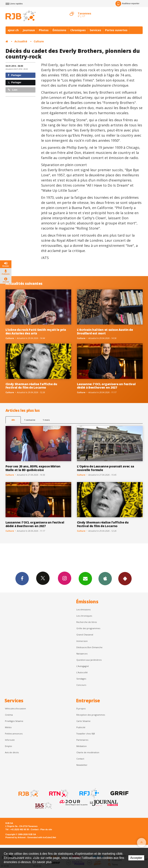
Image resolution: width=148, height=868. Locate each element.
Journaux (29, 30)
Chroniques (78, 30)
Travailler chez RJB (86, 734)
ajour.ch (13, 30)
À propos (81, 708)
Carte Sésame (83, 721)
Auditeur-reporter (127, 4)
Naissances (82, 654)
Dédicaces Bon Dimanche (89, 647)
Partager (15, 75)
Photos (44, 30)
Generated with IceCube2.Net (42, 837)
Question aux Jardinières (89, 660)
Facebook (22, 578)
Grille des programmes (88, 628)
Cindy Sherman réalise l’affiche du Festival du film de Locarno (31, 386)
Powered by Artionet (16, 837)
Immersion (82, 641)
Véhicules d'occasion (15, 708)
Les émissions (83, 609)
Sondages (81, 679)
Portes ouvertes (116, 30)
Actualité (21, 41)
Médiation (82, 746)
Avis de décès (12, 752)
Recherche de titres (87, 622)
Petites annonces (14, 734)
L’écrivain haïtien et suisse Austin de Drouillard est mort (105, 331)
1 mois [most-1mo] (46, 420)
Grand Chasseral (85, 635)
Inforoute (10, 740)
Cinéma (9, 715)
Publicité (81, 727)
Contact (80, 759)
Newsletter (82, 765)
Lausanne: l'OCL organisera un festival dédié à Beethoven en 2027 (106, 386)
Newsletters (85, 578)
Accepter (136, 858)
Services (95, 30)
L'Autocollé (82, 672)
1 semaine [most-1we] (30, 420)
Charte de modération (88, 752)
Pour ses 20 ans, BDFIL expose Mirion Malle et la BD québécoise (33, 468)
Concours (81, 685)
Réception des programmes (91, 715)
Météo (8, 727)
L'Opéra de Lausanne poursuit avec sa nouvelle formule (106, 468)
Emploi (8, 746)
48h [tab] (13, 420)
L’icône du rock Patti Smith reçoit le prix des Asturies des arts (36, 331)
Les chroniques (84, 616)
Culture (39, 41)
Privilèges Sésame (14, 721)
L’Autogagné (83, 666)
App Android (125, 578)
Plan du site (46, 829)
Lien (13, 90)
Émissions (59, 30)
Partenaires (82, 740)
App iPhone (105, 578)
